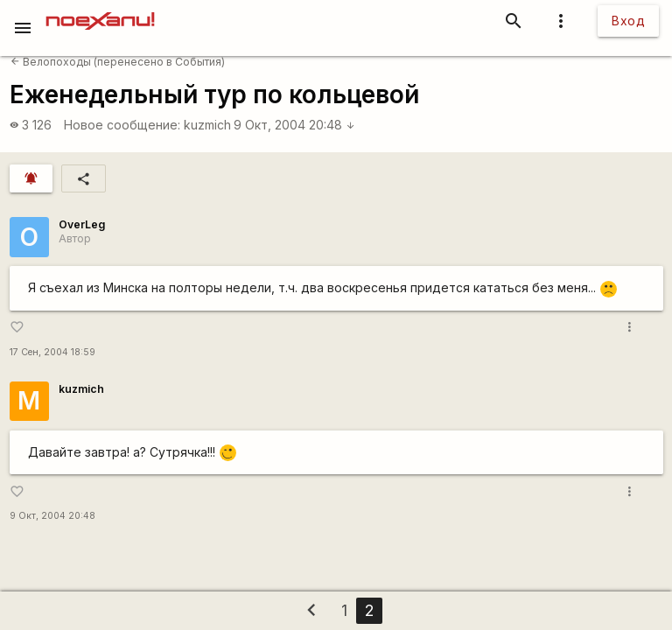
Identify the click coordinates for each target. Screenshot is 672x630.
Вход (628, 21)
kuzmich (207, 125)
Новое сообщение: (122, 125)
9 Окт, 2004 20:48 (294, 125)
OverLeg (82, 224)
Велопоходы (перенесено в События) (118, 62)
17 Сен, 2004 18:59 (52, 352)
